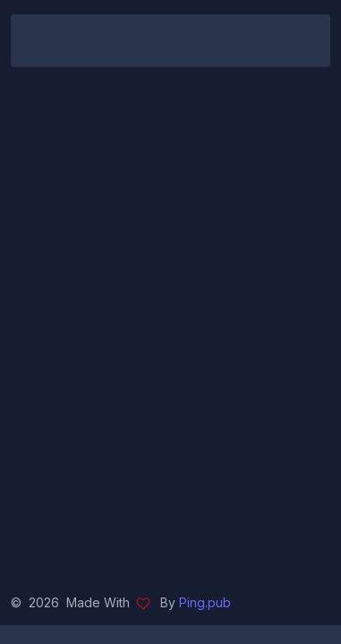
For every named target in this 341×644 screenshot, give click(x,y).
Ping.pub (205, 602)
